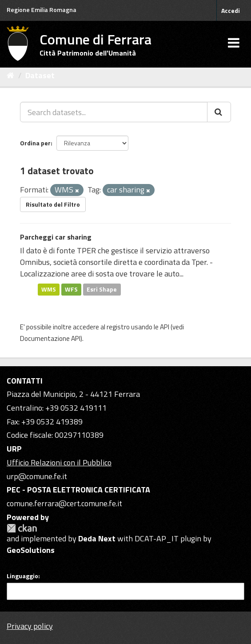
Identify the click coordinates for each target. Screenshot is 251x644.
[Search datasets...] (114, 112)
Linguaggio (22, 576)
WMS (49, 289)
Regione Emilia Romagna (42, 10)
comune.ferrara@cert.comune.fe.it (64, 503)
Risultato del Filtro (53, 204)
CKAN (22, 528)
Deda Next (97, 538)
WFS (71, 289)
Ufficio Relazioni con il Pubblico (59, 462)
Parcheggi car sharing (56, 237)
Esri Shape (102, 289)
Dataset (40, 75)
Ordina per (35, 143)
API (165, 327)
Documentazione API (50, 338)
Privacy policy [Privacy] (30, 626)
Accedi (231, 10)
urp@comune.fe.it (37, 476)
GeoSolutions (31, 550)
